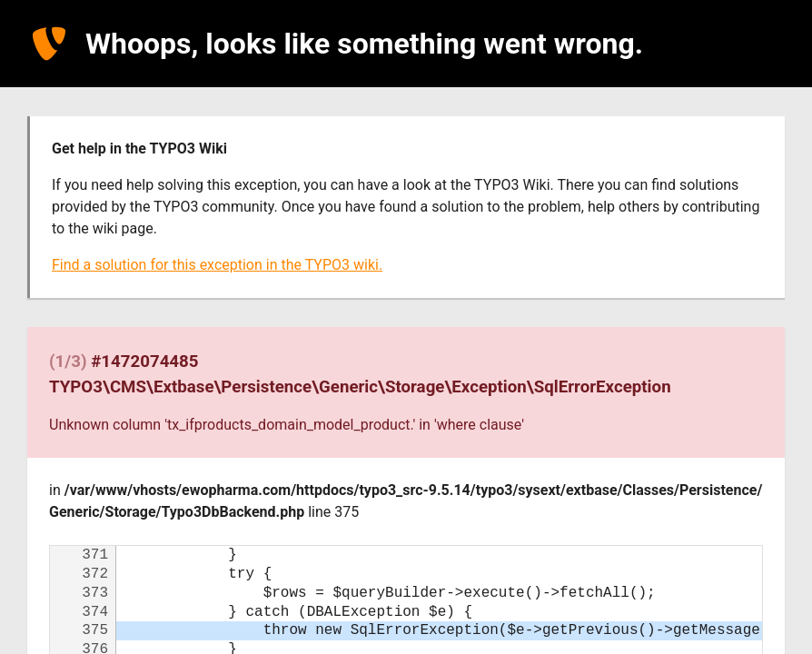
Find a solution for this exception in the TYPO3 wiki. (217, 265)
